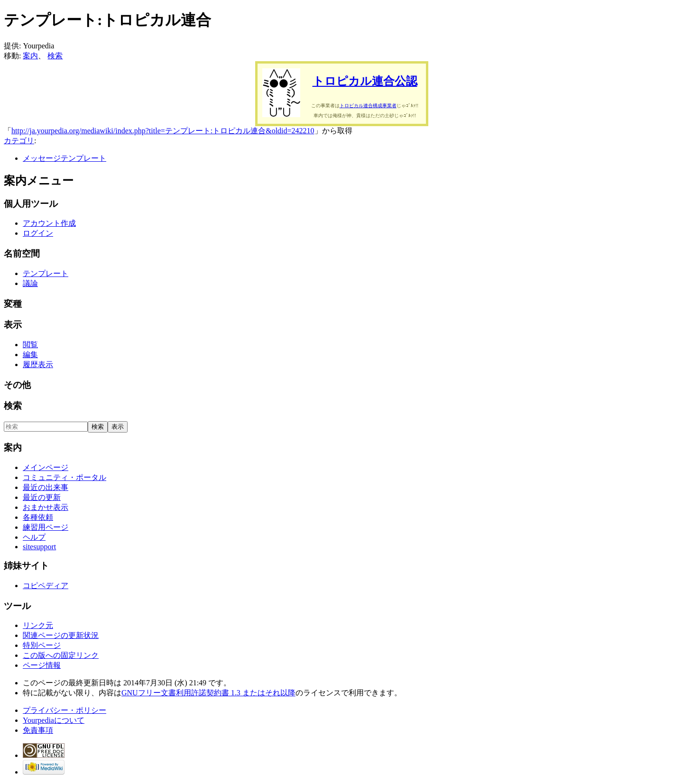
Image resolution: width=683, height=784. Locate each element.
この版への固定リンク (61, 655)
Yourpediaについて (54, 720)
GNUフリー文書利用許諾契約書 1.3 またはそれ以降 (208, 693)
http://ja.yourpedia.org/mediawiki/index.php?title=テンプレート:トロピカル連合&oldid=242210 (163, 131)
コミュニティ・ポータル (65, 477)
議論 (30, 283)
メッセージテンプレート (65, 158)
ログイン (38, 233)
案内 (30, 56)
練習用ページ (46, 527)
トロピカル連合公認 (365, 81)
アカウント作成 (49, 223)
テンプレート (46, 273)
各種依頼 (38, 517)
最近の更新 (42, 497)
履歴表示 (38, 364)
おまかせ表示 (46, 507)
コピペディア (46, 586)
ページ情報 (42, 665)
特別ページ (42, 645)
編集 (30, 355)
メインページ (46, 467)
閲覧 (30, 345)
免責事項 (38, 730)
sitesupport (39, 547)
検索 (55, 56)
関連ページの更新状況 (61, 635)
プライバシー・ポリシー (65, 710)
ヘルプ (34, 537)
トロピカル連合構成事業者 (368, 106)
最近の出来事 (46, 487)
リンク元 (38, 625)
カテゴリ (19, 141)
